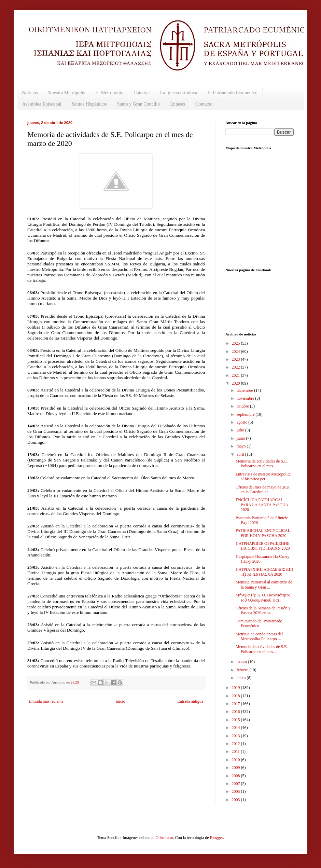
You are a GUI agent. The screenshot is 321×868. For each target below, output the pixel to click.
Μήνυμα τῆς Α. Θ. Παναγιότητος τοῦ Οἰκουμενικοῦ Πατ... (263, 597)
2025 (236, 343)
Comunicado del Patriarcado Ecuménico (259, 623)
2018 (236, 696)
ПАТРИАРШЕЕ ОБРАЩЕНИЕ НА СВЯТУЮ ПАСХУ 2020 (263, 546)
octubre (243, 406)
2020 (236, 383)
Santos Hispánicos (89, 104)
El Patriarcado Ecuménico (232, 93)
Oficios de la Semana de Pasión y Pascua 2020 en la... (263, 610)
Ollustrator (164, 838)
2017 (236, 704)
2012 (236, 744)
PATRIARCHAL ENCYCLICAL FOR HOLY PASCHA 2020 (263, 533)
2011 (236, 752)
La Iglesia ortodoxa (179, 93)
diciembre (245, 390)
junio (241, 438)
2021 (236, 375)
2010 (236, 760)
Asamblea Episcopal (42, 104)
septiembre (246, 414)
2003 (236, 800)
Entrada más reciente (46, 701)
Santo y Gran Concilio (139, 104)
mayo (242, 446)
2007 (236, 784)
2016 (236, 712)
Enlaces (178, 104)
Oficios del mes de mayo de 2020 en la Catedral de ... (263, 490)
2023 (236, 359)
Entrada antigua (190, 701)
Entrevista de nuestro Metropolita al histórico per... (263, 477)
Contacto (204, 104)
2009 (236, 768)
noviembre (246, 398)
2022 (236, 367)
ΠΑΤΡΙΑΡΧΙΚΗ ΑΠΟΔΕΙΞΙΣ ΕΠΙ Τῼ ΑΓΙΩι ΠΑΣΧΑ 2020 (264, 572)
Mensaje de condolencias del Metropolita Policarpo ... (259, 636)
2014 (236, 728)
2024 (236, 352)
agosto (242, 422)
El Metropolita (109, 93)
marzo (242, 662)
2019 (236, 688)
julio (241, 430)
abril (241, 454)
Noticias (30, 93)
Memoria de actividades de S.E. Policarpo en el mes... (262, 464)
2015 (236, 720)
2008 (236, 776)
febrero (243, 670)
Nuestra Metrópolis (67, 93)
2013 (236, 736)
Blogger (217, 838)
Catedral (142, 93)
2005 (236, 791)
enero (242, 678)
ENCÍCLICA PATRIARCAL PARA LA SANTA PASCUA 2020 (262, 505)
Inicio (120, 701)
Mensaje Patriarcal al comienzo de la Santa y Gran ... (264, 584)
